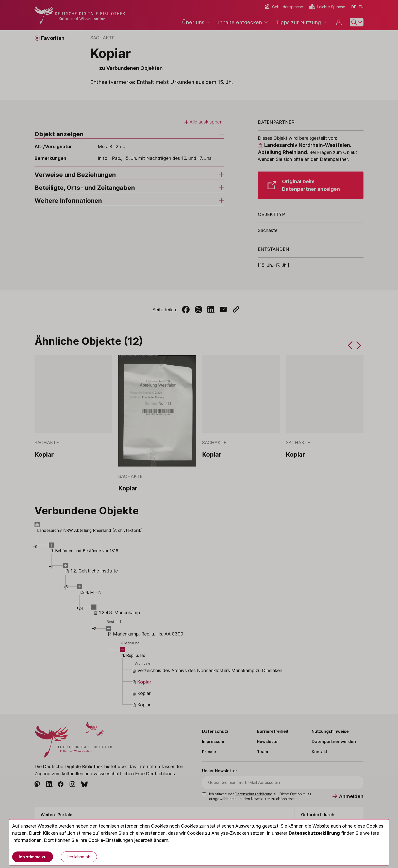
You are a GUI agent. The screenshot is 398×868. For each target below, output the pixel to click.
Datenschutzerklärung (314, 833)
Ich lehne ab (79, 857)
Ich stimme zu (33, 857)
